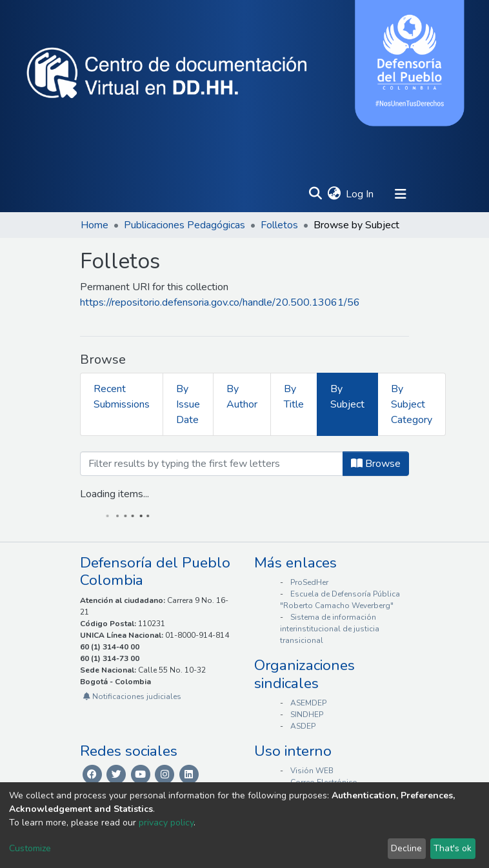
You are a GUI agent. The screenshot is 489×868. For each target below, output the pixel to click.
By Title (294, 397)
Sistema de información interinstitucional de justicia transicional (330, 629)
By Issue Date (188, 404)
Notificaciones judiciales (132, 696)
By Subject (347, 397)
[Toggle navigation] (401, 194)
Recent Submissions (122, 397)
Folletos (279, 225)
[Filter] (212, 464)
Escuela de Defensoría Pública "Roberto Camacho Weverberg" (340, 600)
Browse (376, 464)
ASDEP (303, 726)
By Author (242, 397)
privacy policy (166, 823)
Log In (360, 194)
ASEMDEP (308, 703)
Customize (30, 848)
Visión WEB (312, 771)
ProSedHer (309, 582)
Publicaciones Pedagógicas (185, 225)
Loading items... (115, 494)
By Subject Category (412, 404)
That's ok (453, 848)
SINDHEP (307, 715)
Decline (406, 848)
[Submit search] (315, 194)
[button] (334, 194)
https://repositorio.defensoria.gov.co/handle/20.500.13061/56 (220, 302)
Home (95, 225)
